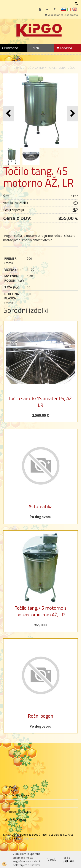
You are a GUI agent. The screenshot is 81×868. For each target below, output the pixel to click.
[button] (72, 114)
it (69, 9)
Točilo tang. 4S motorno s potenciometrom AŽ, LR (41, 611)
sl (63, 9)
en (75, 9)
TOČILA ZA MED (35, 68)
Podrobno (10, 48)
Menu (35, 48)
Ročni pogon (40, 716)
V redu (52, 859)
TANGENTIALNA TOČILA (61, 68)
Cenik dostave (18, 820)
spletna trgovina (19, 795)
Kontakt (14, 804)
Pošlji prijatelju (13, 210)
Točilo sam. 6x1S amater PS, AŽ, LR (40, 402)
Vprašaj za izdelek (16, 203)
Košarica (64, 48)
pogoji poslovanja (20, 812)
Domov (18, 68)
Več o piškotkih (69, 860)
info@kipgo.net (28, 839)
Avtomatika (40, 506)
